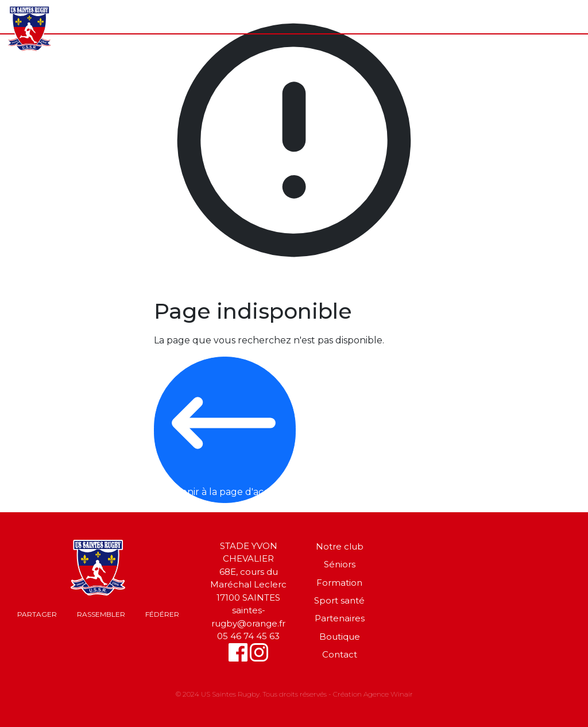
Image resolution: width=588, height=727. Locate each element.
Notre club (340, 546)
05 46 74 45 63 (248, 636)
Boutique (340, 637)
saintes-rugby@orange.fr (248, 617)
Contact (340, 654)
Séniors (340, 564)
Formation (339, 583)
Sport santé (339, 600)
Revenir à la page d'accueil (224, 429)
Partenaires (340, 618)
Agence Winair (388, 694)
